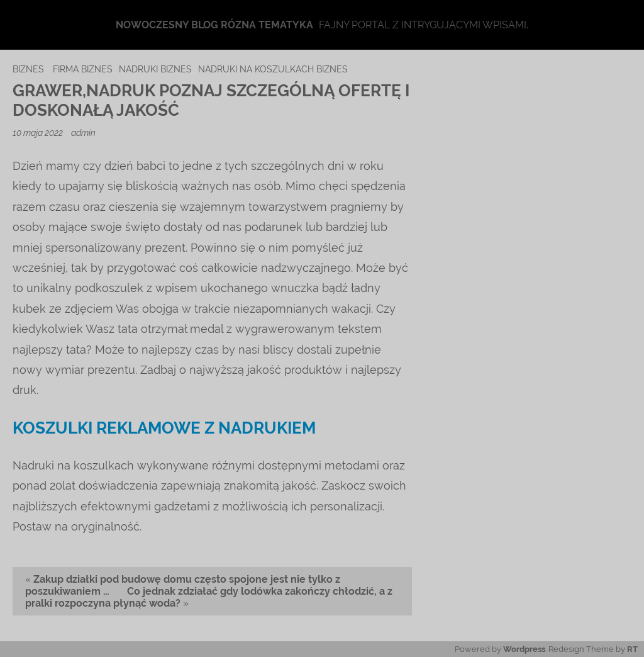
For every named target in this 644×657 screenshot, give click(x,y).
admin (83, 132)
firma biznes (83, 69)
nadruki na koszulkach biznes (273, 69)
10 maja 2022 (39, 132)
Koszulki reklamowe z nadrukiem (164, 428)
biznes (28, 69)
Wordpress (524, 649)
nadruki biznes (155, 69)
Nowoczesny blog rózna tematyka (214, 25)
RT (632, 649)
